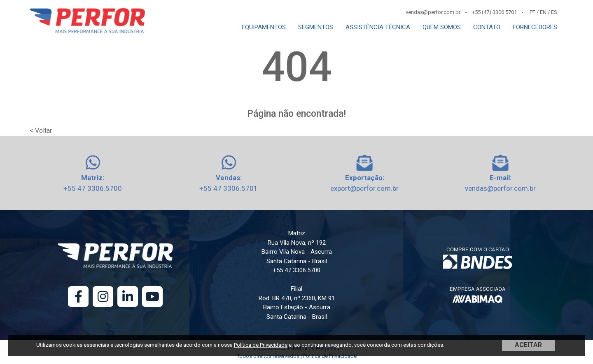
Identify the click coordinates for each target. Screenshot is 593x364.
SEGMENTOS (316, 27)
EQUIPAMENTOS (264, 27)
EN (543, 12)
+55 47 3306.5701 (229, 188)
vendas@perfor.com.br (500, 188)
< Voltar (41, 131)
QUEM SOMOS (442, 27)
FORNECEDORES (535, 27)
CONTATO (487, 27)
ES (554, 12)
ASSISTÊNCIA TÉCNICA (378, 27)
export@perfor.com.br (364, 188)
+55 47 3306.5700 (93, 188)
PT (532, 12)
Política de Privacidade (261, 345)
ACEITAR (528, 345)
